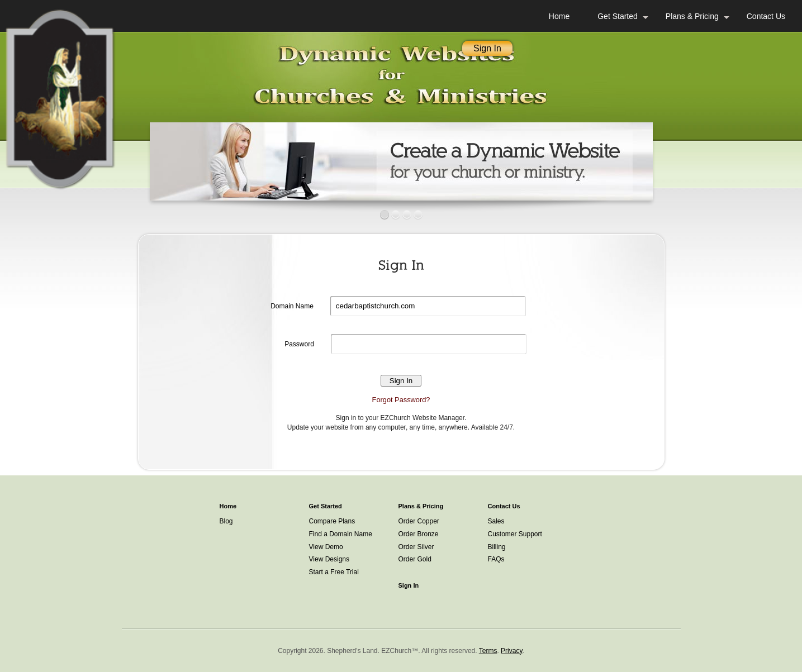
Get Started (618, 16)
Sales (496, 521)
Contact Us (766, 16)
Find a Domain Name (341, 534)
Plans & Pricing (692, 16)
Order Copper (419, 521)
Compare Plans (332, 521)
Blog (226, 521)
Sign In (487, 48)
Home (559, 16)
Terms (488, 651)
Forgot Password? (401, 400)
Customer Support (515, 534)
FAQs (496, 559)
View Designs (329, 559)
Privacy (511, 651)
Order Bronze (419, 534)
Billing (497, 547)
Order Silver (416, 547)
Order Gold (415, 559)
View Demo (326, 547)
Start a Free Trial (334, 572)
